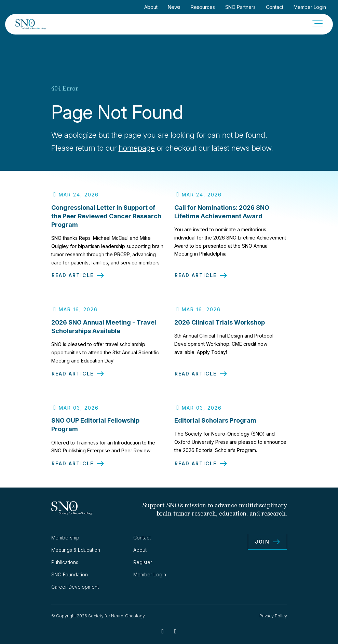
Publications (65, 562)
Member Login (310, 7)
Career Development (75, 587)
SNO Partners (240, 7)
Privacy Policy (273, 616)
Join (262, 542)
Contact (275, 7)
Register (143, 562)
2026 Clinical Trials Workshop (220, 326)
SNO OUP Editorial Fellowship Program (95, 429)
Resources (203, 7)
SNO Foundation (70, 574)
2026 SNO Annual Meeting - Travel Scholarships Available (104, 331)
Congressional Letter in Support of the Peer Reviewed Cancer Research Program (106, 216)
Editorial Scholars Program (215, 424)
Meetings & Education (76, 550)
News (174, 7)
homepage (137, 148)
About (151, 7)
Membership (65, 538)
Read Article (73, 275)
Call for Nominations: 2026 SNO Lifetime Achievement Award (222, 212)
